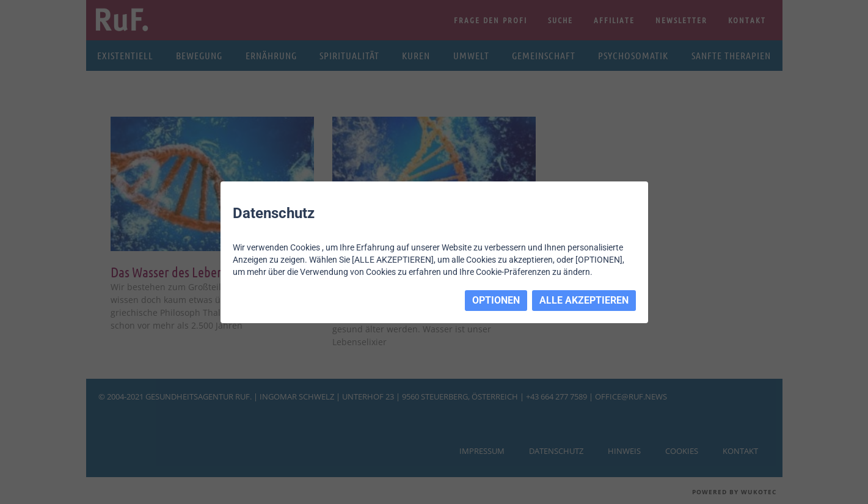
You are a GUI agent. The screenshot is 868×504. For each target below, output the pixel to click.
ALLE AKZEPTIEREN (584, 300)
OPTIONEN (496, 300)
